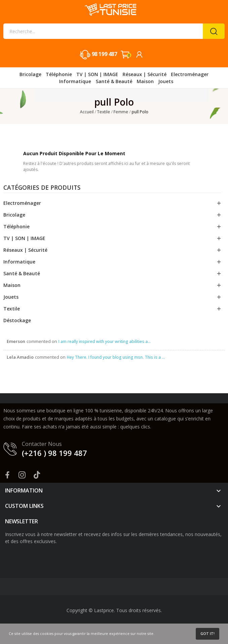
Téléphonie (16, 226)
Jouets (11, 297)
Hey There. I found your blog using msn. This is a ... (116, 357)
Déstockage (17, 320)
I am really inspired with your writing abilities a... (105, 341)
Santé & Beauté (22, 273)
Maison (12, 285)
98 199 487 (104, 54)
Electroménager (22, 203)
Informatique (19, 262)
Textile (12, 309)
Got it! (208, 634)
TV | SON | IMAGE (24, 238)
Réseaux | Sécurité (25, 250)
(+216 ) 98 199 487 (54, 453)
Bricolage (14, 215)
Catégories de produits (42, 188)
